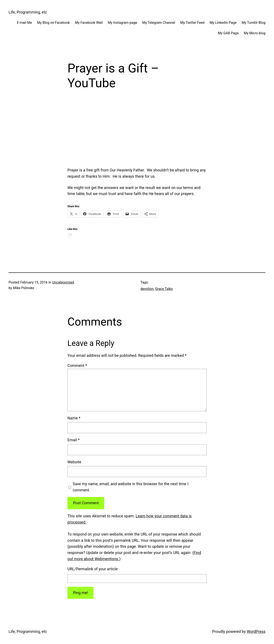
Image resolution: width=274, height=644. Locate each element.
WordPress (256, 631)
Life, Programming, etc (28, 12)
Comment (77, 366)
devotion (147, 289)
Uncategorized (63, 282)
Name (74, 418)
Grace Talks (164, 289)
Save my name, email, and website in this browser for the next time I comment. (131, 487)
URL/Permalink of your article (93, 569)
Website (74, 462)
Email (74, 440)
